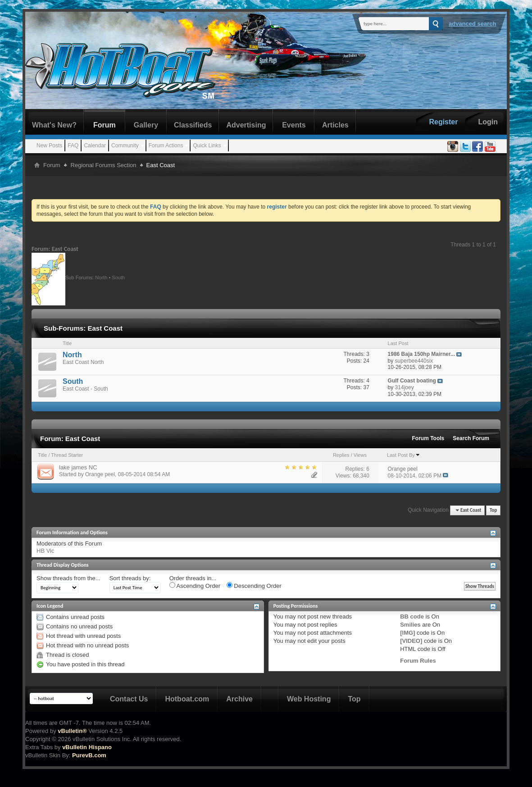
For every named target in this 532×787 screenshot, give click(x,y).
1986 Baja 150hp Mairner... (421, 354)
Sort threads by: (130, 578)
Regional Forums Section (104, 165)
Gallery (146, 125)
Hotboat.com (187, 699)
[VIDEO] (411, 641)
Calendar (95, 146)
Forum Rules (418, 661)
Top (493, 510)
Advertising (246, 125)
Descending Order (254, 586)
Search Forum (471, 438)
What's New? (54, 125)
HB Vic (45, 551)
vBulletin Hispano (87, 747)
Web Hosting (309, 699)
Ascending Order (195, 586)
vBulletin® (72, 731)
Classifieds (193, 125)
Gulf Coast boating (412, 381)
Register (443, 122)
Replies (341, 455)
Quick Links (207, 146)
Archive (239, 699)
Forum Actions (166, 146)
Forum (105, 125)
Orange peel (100, 474)
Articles (335, 125)
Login (488, 122)
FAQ (73, 146)
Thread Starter (67, 455)
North (101, 277)
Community (125, 146)
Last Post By (404, 455)
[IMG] (407, 633)
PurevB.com (89, 755)
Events (294, 125)
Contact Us (129, 699)
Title (42, 455)
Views (360, 455)
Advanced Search (473, 24)
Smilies (410, 625)
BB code (412, 616)
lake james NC (78, 467)
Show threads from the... (68, 578)
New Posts (49, 146)
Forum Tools (428, 438)
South (118, 277)
